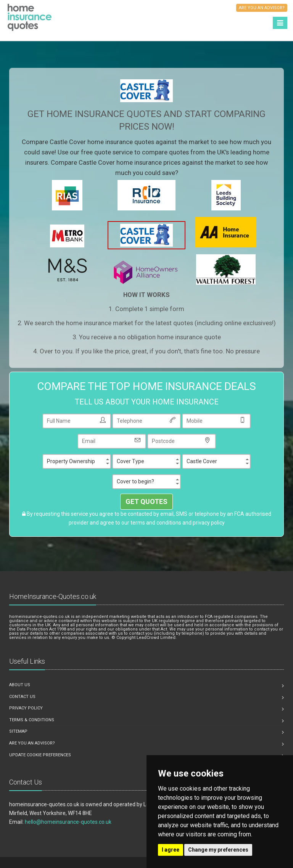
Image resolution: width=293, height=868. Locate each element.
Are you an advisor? (32, 743)
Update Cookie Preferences (40, 755)
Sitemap (18, 731)
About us (20, 685)
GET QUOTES (146, 501)
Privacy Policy (26, 708)
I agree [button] (171, 850)
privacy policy (209, 523)
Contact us (22, 697)
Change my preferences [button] (218, 850)
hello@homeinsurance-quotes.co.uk (68, 822)
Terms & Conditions (32, 720)
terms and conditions (156, 523)
